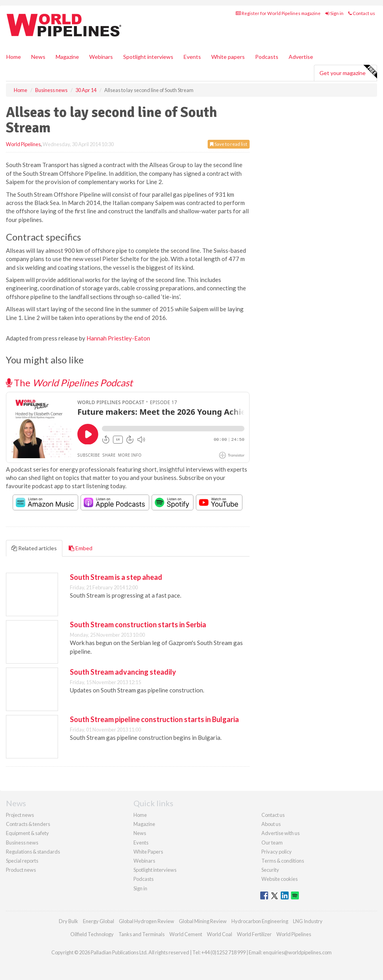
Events (192, 57)
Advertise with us (281, 833)
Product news (21, 870)
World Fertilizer (254, 934)
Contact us (362, 13)
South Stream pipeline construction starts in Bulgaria (154, 719)
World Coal (220, 934)
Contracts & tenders (28, 824)
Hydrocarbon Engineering (260, 921)
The (69, 383)
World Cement (186, 934)
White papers (228, 57)
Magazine (67, 57)
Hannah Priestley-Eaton (118, 338)
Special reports (22, 861)
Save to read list (229, 144)
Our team (272, 843)
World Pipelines (23, 144)
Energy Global (99, 921)
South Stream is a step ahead (116, 577)
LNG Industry (308, 921)
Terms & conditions (283, 861)
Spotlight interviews (148, 57)
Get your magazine (348, 72)
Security (270, 870)
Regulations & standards (33, 852)
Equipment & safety (27, 833)
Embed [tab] (81, 548)
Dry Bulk (69, 921)
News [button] (38, 57)
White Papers (148, 852)
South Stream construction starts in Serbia (138, 624)
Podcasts (267, 57)
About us (271, 824)
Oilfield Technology (92, 934)
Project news (20, 815)
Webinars (101, 57)
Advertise (301, 57)
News (140, 833)
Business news (22, 843)
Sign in (334, 13)
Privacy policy (277, 852)
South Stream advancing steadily (123, 672)
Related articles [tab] (34, 548)
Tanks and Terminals (142, 934)
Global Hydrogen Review (146, 921)
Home (14, 57)
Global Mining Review (203, 921)
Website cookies (280, 879)
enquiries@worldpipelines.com (297, 952)
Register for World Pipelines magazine (278, 13)
